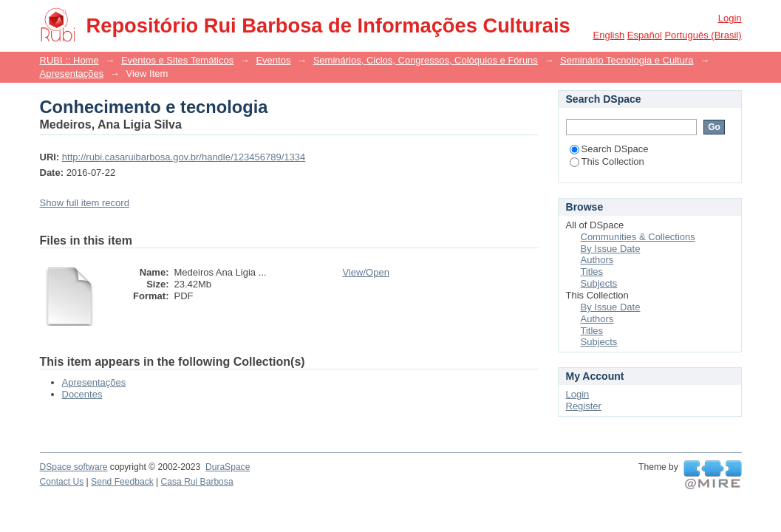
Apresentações (72, 74)
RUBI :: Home (69, 60)
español (645, 35)
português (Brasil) (703, 35)
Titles (592, 272)
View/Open (366, 272)
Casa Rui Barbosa (197, 482)
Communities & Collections (638, 237)
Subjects (599, 283)
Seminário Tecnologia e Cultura (627, 60)
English (609, 35)
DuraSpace (228, 467)
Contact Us (62, 482)
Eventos (273, 60)
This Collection (607, 161)
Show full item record (85, 203)
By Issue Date (611, 249)
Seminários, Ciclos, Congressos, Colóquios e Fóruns (426, 60)
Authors (597, 260)
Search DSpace (609, 149)
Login (730, 18)
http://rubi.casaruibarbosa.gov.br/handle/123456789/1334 (184, 157)
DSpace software (74, 467)
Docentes (82, 394)
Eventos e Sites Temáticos (177, 60)
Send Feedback (122, 482)
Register (584, 406)
